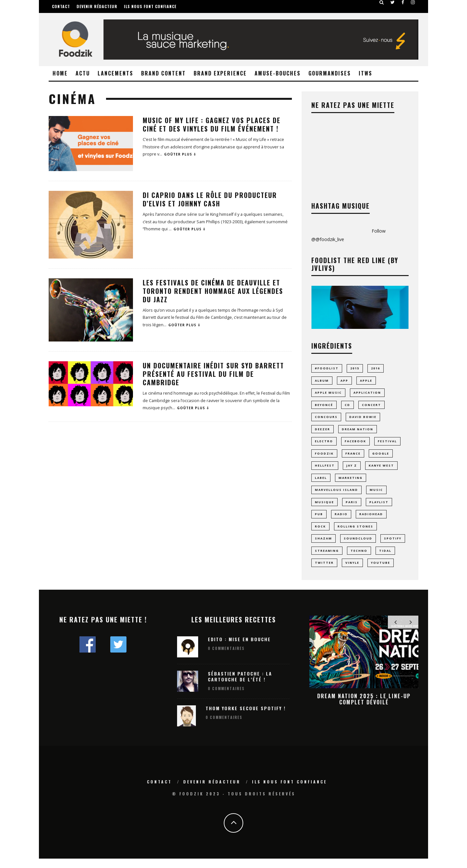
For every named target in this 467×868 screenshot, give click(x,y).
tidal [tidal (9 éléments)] (385, 559)
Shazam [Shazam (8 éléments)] (323, 546)
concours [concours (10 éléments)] (326, 419)
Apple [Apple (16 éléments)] (366, 381)
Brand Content (163, 73)
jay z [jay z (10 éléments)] (352, 470)
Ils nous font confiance (150, 6)
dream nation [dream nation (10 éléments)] (358, 432)
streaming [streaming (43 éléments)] (327, 559)
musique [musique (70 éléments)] (324, 508)
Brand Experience (220, 73)
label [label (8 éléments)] (321, 483)
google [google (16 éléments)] (381, 457)
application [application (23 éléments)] (367, 394)
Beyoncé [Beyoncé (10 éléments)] (324, 406)
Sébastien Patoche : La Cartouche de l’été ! (240, 685)
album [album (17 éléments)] (322, 381)
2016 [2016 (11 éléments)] (376, 368)
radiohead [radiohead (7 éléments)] (371, 521)
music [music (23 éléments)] (376, 495)
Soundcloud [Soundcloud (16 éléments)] (358, 546)
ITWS (365, 73)
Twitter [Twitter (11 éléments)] (324, 571)
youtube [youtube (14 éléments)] (381, 571)
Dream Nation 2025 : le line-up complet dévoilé (364, 708)
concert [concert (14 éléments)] (371, 406)
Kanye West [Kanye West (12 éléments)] (381, 470)
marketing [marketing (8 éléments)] (351, 483)
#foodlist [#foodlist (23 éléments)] (327, 368)
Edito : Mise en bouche (239, 648)
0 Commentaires (226, 658)
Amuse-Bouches (278, 73)
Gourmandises (330, 73)
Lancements (115, 73)
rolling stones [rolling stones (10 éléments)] (355, 533)
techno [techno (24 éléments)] (359, 559)
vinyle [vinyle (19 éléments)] (352, 571)
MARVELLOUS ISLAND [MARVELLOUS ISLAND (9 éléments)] (336, 495)
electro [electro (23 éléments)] (324, 444)
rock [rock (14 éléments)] (320, 533)
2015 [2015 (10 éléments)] (355, 368)
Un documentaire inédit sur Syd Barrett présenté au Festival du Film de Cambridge (213, 374)
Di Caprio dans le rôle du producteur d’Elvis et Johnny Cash (210, 199)
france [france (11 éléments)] (353, 457)
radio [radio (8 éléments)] (341, 521)
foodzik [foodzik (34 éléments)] (324, 457)
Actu (83, 73)
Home (60, 73)
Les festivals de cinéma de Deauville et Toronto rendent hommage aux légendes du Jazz (213, 291)
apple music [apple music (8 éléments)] (328, 394)
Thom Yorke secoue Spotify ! (246, 718)
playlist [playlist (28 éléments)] (379, 508)
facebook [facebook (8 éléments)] (355, 444)
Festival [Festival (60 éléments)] (387, 444)
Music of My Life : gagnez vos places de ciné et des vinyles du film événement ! (212, 124)
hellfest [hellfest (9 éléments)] (325, 470)
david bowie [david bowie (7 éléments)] (363, 419)
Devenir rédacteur (97, 6)
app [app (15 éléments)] (344, 381)
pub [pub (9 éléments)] (319, 521)
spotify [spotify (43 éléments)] (393, 546)
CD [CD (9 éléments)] (347, 406)
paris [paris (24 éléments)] (352, 508)
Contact (61, 6)
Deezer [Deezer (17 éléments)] (323, 432)
